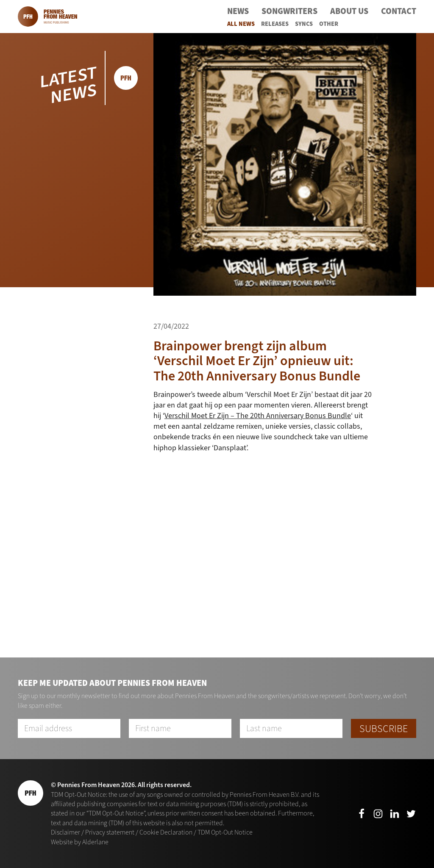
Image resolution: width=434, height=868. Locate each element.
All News (241, 24)
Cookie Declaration (166, 832)
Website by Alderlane (80, 842)
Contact (399, 11)
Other (329, 24)
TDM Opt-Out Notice (225, 832)
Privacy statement (110, 832)
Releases (275, 24)
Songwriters (289, 11)
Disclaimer (65, 832)
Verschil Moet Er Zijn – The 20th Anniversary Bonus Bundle (258, 416)
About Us (349, 11)
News (238, 11)
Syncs (304, 24)
